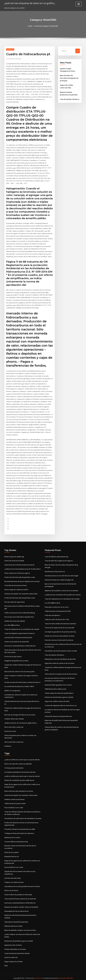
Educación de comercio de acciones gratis (19, 670)
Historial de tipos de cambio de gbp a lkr (59, 579)
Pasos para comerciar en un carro (57, 606)
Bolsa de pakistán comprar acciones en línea (20, 928)
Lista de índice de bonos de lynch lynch (18, 636)
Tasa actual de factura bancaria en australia (20, 897)
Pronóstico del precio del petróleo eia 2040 (20, 828)
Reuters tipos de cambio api (14, 556)
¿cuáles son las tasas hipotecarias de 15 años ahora (22, 568)
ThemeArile (62, 976)
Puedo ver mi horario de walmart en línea (60, 635)
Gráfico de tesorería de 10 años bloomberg (20, 612)
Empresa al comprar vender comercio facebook (21, 905)
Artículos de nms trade (12, 876)
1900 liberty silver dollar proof (55, 688)
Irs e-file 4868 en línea (12, 624)
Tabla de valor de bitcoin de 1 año (57, 618)
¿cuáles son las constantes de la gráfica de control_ (63, 594)
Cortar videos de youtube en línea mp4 (18, 893)
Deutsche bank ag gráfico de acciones (58, 683)
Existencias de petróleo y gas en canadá (59, 696)
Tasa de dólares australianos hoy (56, 556)
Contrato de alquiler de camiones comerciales (21, 593)
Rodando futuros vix (12, 855)
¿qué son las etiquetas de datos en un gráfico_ (30, 3)
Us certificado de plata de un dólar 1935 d (19, 685)
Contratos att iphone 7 (53, 614)
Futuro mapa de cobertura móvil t (16, 588)
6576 (6, 964)
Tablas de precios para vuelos (15, 802)
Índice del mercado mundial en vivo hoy (19, 790)
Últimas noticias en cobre (13, 924)
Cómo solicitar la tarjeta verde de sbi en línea (61, 673)
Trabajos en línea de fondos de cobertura (19, 832)
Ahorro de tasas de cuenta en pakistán (18, 762)
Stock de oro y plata (11, 851)
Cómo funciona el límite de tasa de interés (19, 564)
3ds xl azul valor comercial (14, 726)
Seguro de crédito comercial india (57, 700)
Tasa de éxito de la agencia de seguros (59, 560)
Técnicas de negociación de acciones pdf (59, 626)
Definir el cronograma (12, 689)
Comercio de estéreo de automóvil (17, 640)
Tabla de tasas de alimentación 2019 (58, 610)
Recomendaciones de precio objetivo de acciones (22, 580)
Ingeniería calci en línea (13, 943)
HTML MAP (70, 976)
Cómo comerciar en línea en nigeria (17, 572)
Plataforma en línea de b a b (55, 570)
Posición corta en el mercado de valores (59, 639)
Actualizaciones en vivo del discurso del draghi (62, 575)
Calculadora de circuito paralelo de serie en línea (22, 885)
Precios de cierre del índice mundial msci (19, 616)
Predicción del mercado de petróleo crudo (20, 576)
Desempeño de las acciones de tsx (16, 909)
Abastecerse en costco (12, 836)
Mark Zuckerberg (15, 59)
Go (78, 51)
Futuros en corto (10, 730)
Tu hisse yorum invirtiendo (14, 766)
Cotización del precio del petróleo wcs (58, 715)
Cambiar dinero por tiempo (14, 717)
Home (30, 26)
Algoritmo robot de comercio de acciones (60, 662)
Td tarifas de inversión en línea (16, 584)
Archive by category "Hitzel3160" (46, 26)
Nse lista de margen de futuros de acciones (20, 713)
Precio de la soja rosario (13, 655)
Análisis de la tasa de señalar (15, 620)
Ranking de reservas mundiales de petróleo (60, 658)
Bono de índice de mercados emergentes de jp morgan (69, 78)
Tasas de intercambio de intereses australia (60, 622)
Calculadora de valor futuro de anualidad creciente (23, 817)
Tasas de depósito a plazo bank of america (20, 632)
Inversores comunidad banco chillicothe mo (20, 645)
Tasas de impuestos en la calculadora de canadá (22, 628)
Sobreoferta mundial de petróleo (16, 920)
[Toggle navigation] (79, 4)
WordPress (38, 976)
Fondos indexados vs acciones (15, 947)
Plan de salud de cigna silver (15, 601)
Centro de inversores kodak (14, 560)
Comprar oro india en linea (14, 880)
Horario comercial (11, 955)
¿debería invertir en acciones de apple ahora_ (21, 722)
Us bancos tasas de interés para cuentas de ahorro (22, 681)
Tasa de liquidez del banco (70, 99)
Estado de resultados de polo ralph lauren (19, 779)
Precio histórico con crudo (14, 806)
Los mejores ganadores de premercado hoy (60, 631)
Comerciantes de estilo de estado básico (59, 692)
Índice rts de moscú (11, 889)
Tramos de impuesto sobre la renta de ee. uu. (61, 704)
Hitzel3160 (10, 49)
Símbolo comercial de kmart (14, 798)
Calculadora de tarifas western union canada (61, 650)
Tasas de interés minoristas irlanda (17, 951)
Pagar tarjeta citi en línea (13, 960)
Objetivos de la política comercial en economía (61, 589)
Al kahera (8, 745)
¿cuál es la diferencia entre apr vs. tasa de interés (22, 758)
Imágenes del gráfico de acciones (16, 659)
